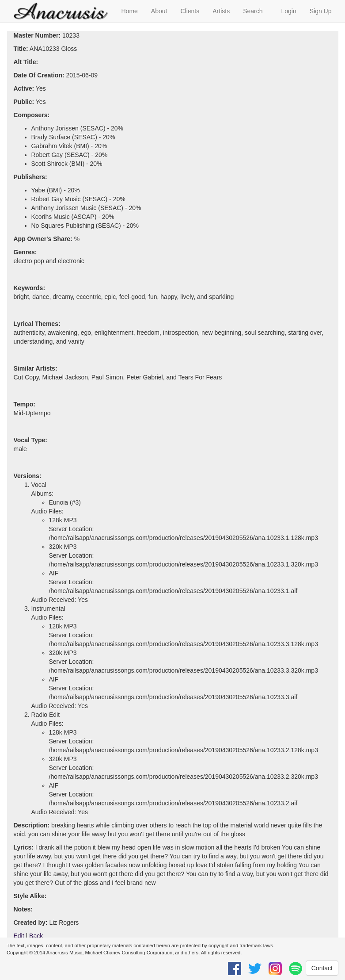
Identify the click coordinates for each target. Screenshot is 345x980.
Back (36, 936)
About (159, 11)
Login (288, 11)
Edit (19, 936)
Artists (221, 11)
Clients (190, 11)
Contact (322, 968)
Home (130, 11)
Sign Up (321, 11)
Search (253, 11)
